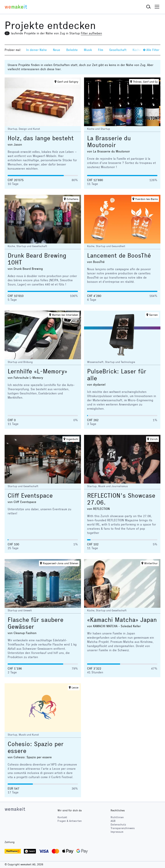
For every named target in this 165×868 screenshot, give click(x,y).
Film (101, 50)
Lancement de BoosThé (119, 256)
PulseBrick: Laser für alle (117, 375)
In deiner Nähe (36, 50)
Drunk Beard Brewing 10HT (37, 259)
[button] (149, 7)
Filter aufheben (91, 33)
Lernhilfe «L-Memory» (37, 371)
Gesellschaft (118, 50)
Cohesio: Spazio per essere (36, 748)
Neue (57, 50)
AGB (113, 821)
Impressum (117, 832)
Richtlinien (117, 817)
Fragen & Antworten (70, 821)
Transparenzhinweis (123, 828)
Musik (88, 50)
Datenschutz (118, 825)
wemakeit (15, 809)
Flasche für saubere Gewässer (36, 623)
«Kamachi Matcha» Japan (122, 620)
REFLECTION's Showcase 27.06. (121, 499)
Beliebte (72, 50)
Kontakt (62, 817)
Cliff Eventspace (30, 496)
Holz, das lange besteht (41, 138)
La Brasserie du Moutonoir (109, 142)
